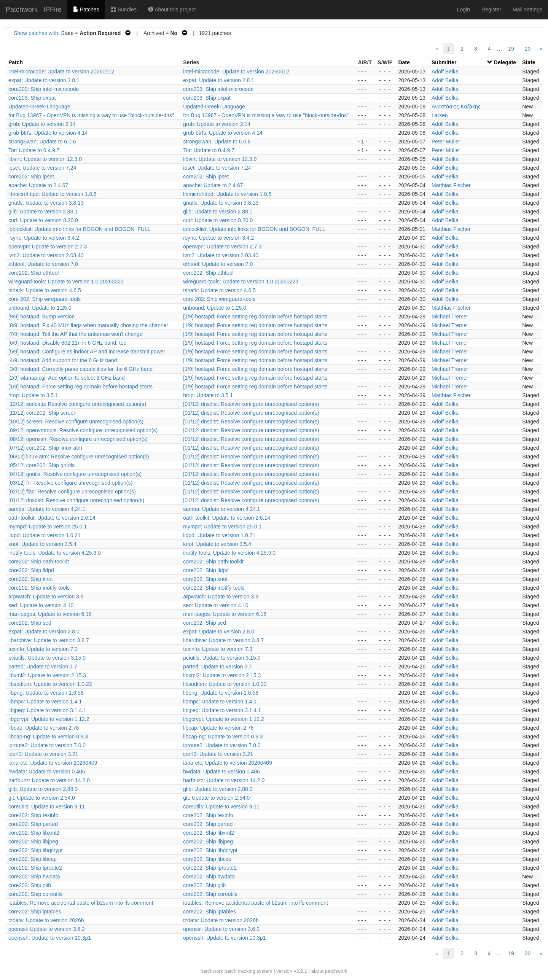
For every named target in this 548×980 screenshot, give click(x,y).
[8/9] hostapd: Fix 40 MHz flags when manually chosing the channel (88, 325)
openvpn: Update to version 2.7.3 (48, 247)
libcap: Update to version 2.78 (44, 728)
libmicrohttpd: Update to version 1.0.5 (53, 194)
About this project (172, 10)
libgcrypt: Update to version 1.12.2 (49, 719)
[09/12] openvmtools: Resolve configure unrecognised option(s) (83, 430)
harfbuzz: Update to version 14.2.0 (49, 780)
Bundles (124, 10)
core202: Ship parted (33, 824)
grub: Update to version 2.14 (42, 124)
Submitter (444, 62)
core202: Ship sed (30, 623)
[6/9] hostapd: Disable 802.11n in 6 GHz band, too (68, 343)
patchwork (212, 971)
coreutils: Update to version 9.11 (47, 807)
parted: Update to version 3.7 (43, 667)
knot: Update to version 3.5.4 (42, 544)
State (529, 62)
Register (491, 10)
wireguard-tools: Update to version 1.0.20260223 (66, 282)
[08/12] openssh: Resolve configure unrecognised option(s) (78, 439)
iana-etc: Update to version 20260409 (53, 763)
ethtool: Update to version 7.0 (43, 264)
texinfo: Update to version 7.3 (43, 649)
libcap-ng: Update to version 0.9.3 (48, 737)
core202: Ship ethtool (33, 273)
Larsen (440, 115)
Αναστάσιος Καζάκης (456, 107)
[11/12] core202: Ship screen (42, 413)
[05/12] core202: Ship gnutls (41, 465)
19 (511, 49)
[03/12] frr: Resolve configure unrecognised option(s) (70, 483)
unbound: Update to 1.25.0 (40, 308)
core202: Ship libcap (33, 859)
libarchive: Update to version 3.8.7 (49, 640)
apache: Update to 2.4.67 (38, 185)
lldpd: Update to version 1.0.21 (45, 535)
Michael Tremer (450, 317)
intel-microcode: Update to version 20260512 (61, 72)
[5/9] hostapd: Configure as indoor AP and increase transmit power (87, 352)
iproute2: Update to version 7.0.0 (47, 745)
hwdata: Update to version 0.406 (47, 772)
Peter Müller (446, 142)
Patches (86, 10)
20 (528, 49)
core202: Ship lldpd (31, 570)
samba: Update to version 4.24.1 (47, 509)
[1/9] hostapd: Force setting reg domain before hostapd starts (255, 317)
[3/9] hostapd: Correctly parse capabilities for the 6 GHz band (80, 369)
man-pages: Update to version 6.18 (50, 614)
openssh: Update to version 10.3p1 (50, 938)
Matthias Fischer (451, 185)
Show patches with (36, 33)
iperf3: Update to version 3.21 (43, 754)
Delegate (505, 62)
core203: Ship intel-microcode (44, 89)
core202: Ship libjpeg (33, 842)
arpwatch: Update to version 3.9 (46, 597)
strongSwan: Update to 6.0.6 (42, 142)
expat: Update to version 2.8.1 (44, 80)
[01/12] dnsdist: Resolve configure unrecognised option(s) (251, 404)
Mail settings (527, 10)
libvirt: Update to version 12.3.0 (45, 159)
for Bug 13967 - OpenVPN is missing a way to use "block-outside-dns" (91, 115)
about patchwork (329, 971)
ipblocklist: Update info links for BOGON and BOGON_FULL (79, 229)
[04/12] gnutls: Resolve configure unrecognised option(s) (75, 474)
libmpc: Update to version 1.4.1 (45, 702)
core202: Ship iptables (35, 912)
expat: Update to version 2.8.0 (44, 632)
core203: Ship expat (32, 98)
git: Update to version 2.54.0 (42, 798)
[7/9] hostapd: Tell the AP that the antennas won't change (75, 334)
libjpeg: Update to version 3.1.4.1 (47, 710)
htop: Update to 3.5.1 (33, 395)
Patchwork (22, 10)
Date (404, 62)
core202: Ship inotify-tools (39, 588)
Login (464, 10)
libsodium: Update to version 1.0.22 (50, 684)
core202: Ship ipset (31, 177)
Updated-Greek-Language (39, 107)
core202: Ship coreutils (35, 894)
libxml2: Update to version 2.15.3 (47, 675)
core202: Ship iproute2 (35, 868)
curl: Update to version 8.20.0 (43, 220)
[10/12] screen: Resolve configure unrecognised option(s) (76, 422)
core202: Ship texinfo (33, 815)
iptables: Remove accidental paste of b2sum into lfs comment (81, 903)
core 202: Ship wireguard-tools (45, 299)
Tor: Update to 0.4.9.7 (34, 150)
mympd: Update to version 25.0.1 (48, 527)
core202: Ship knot (31, 579)
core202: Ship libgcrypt (35, 850)
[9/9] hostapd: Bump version (41, 317)
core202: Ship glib (30, 885)
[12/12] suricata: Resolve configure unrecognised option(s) (77, 404)
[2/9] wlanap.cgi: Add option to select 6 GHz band (67, 378)
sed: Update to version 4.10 (41, 605)
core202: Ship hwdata (34, 877)
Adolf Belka (445, 72)
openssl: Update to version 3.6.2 (47, 929)
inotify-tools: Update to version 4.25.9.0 (55, 553)
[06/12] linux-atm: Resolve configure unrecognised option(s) (79, 457)
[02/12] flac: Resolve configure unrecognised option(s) (72, 492)
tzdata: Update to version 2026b (46, 920)
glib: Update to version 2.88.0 (43, 789)
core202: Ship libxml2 (34, 833)
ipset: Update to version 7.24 (42, 168)
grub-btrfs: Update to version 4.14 (48, 133)
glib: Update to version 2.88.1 (43, 212)
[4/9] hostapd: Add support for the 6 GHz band (63, 360)
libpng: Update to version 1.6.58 (46, 693)
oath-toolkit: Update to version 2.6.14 (52, 518)
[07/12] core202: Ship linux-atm (45, 448)
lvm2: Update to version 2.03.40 (46, 255)
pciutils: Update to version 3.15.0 (47, 658)
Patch (16, 62)
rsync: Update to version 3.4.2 (44, 238)
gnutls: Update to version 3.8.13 (46, 203)
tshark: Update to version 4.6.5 (45, 290)
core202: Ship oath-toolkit (39, 562)
